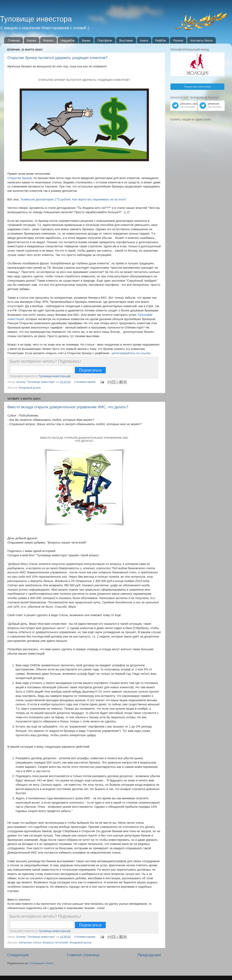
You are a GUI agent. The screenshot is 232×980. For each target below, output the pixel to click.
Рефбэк (161, 40)
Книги (144, 40)
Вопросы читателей (55, 942)
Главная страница (83, 955)
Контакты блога (201, 40)
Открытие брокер (20, 178)
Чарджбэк (68, 40)
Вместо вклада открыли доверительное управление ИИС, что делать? (68, 407)
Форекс (48, 40)
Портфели (105, 40)
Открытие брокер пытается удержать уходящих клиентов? (57, 58)
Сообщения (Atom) (41, 963)
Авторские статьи (30, 942)
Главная (14, 40)
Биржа (32, 40)
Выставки (126, 40)
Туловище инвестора (36, 19)
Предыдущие (149, 955)
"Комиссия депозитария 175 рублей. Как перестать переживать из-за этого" (74, 199)
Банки (86, 40)
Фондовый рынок (30, 388)
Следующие (18, 955)
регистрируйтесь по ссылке (131, 353)
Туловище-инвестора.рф (55, 376)
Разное (178, 40)
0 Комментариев (85, 382)
